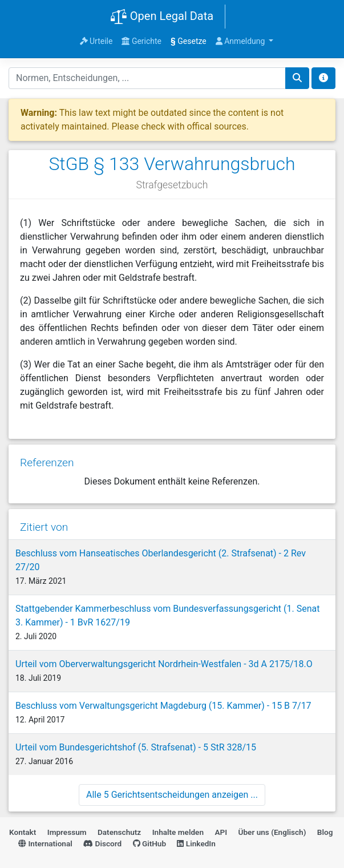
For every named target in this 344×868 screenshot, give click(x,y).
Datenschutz (119, 832)
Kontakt (23, 832)
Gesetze (189, 41)
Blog (325, 832)
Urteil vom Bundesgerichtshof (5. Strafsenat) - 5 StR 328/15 (136, 747)
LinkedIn (196, 843)
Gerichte (141, 41)
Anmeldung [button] (241, 41)
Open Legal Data (162, 17)
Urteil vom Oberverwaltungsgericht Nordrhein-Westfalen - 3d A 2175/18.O (164, 664)
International (45, 843)
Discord (102, 843)
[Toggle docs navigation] (323, 78)
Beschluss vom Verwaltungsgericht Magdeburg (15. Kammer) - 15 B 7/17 (163, 706)
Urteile (96, 41)
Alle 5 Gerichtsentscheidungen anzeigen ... (172, 795)
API (221, 832)
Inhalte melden (178, 832)
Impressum (67, 832)
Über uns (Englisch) (272, 832)
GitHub (150, 843)
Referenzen (47, 463)
